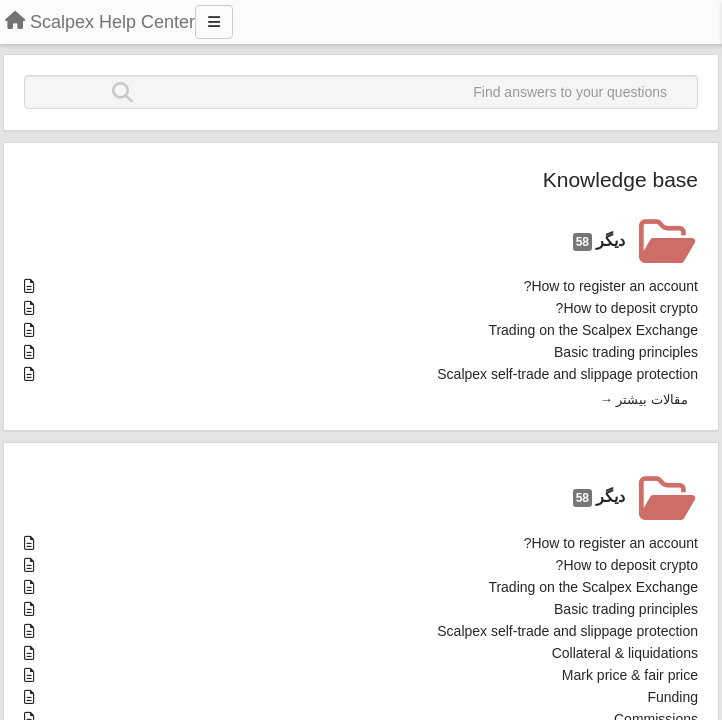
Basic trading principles (626, 352)
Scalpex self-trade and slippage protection (567, 374)
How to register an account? (611, 286)
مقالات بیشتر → (644, 399)
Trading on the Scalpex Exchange (593, 330)
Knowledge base (620, 179)
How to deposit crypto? (627, 308)
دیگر (599, 241)
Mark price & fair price (630, 675)
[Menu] (214, 22)
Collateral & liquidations (625, 653)
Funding (672, 697)
